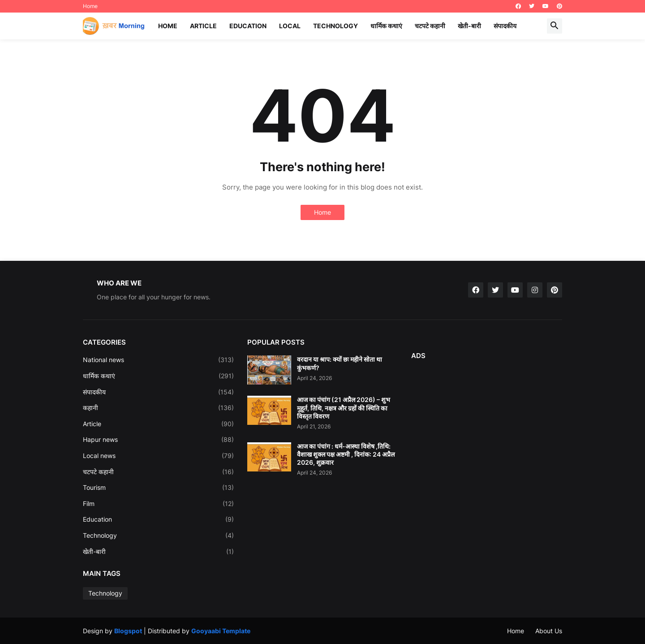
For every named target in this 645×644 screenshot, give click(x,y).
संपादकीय (505, 26)
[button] (555, 26)
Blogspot (128, 631)
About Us (549, 631)
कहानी (158, 408)
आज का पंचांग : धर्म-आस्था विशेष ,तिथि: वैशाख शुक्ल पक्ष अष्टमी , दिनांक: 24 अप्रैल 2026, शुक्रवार (346, 454)
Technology (335, 26)
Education (248, 26)
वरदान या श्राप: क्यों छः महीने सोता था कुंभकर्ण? (340, 363)
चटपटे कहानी (430, 26)
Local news (158, 456)
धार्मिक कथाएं (386, 26)
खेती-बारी (469, 26)
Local (290, 26)
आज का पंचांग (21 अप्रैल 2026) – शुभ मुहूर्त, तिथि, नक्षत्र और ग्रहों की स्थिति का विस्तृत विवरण (344, 408)
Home (90, 6)
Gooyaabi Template (221, 631)
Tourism (158, 488)
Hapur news (158, 440)
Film (158, 504)
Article (203, 26)
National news (158, 360)
